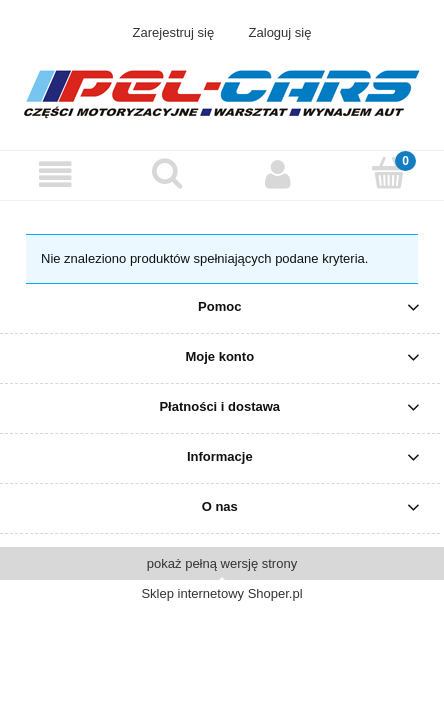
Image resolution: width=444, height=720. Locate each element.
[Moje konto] (277, 174)
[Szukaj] (166, 173)
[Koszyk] (388, 173)
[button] (55, 174)
